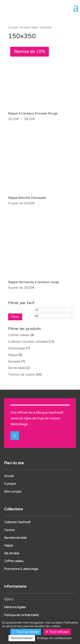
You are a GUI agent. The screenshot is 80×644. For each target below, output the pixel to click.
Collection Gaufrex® (17, 522)
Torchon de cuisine (22, 375)
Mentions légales (15, 607)
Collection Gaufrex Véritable (28, 342)
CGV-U (9, 599)
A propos (10, 484)
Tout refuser (57, 632)
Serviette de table (15, 538)
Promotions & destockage (21, 569)
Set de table (17, 368)
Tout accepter (26, 632)
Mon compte (13, 492)
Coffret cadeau (19, 335)
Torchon (9, 530)
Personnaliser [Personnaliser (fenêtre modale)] (22, 638)
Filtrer (15, 317)
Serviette (14, 362)
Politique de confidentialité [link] (54, 638)
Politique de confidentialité (21, 615)
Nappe (13, 355)
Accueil (13, 28)
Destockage (17, 348)
